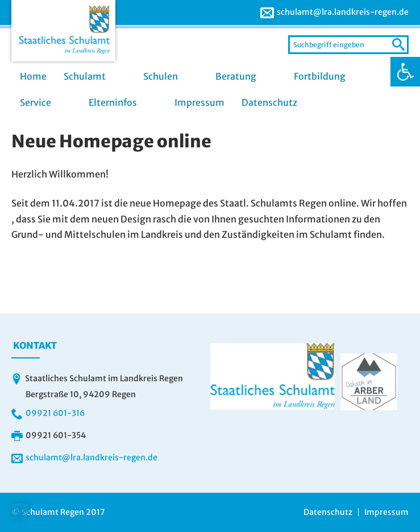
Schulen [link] (161, 76)
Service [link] (36, 102)
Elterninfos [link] (113, 102)
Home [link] (33, 76)
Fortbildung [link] (320, 76)
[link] (405, 72)
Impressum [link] (199, 102)
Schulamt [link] (85, 76)
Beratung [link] (236, 76)
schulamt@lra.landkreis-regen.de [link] (343, 12)
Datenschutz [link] (269, 102)
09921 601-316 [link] (55, 413)
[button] (20, 512)
